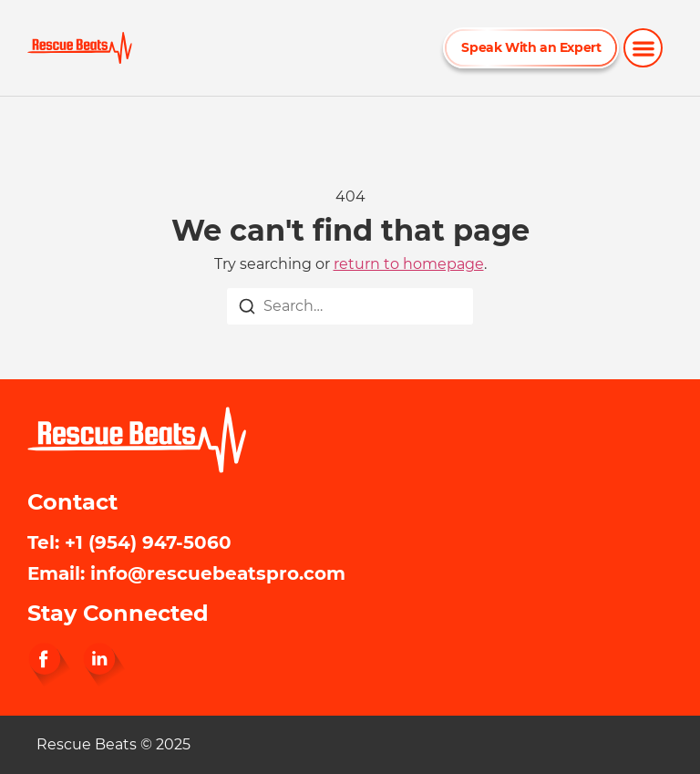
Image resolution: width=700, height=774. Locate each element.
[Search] (247, 310)
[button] (643, 48)
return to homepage (409, 264)
